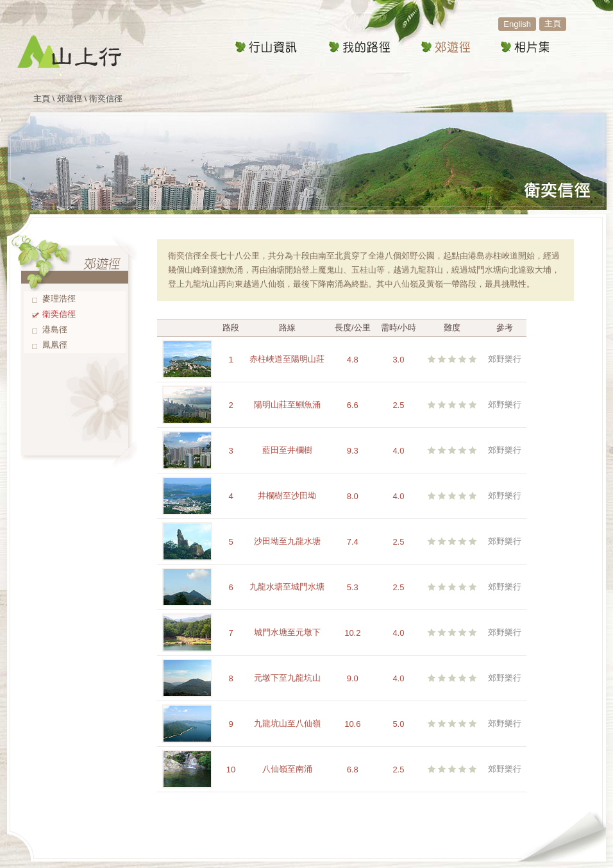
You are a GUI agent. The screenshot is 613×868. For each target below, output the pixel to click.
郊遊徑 (445, 48)
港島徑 (55, 329)
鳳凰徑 (55, 345)
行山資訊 (266, 48)
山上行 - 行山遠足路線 (69, 51)
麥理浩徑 (59, 299)
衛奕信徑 (59, 314)
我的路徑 (359, 48)
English (517, 24)
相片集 (525, 48)
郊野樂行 (505, 359)
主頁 (553, 23)
